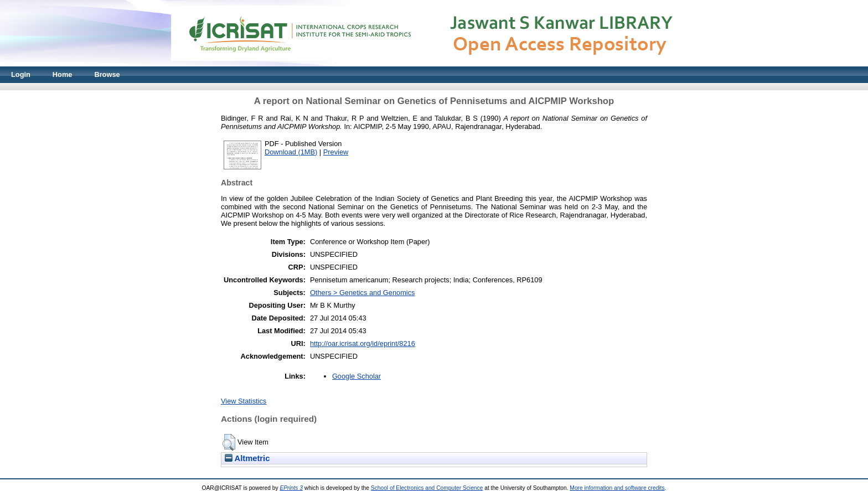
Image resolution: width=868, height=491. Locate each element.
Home (63, 74)
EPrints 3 (291, 488)
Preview (336, 152)
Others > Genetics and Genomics (363, 293)
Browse (107, 74)
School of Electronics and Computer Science (427, 488)
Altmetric (247, 458)
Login (21, 74)
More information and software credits (617, 488)
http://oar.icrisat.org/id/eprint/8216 (363, 343)
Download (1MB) (291, 152)
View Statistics (244, 401)
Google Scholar (356, 376)
